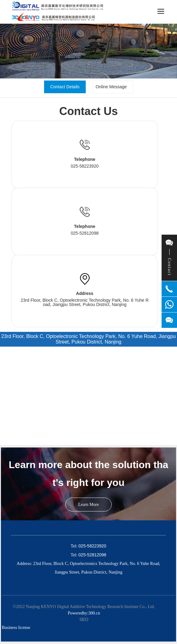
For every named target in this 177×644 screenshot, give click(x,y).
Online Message (111, 87)
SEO (84, 619)
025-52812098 (84, 233)
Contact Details (65, 87)
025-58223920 (84, 166)
